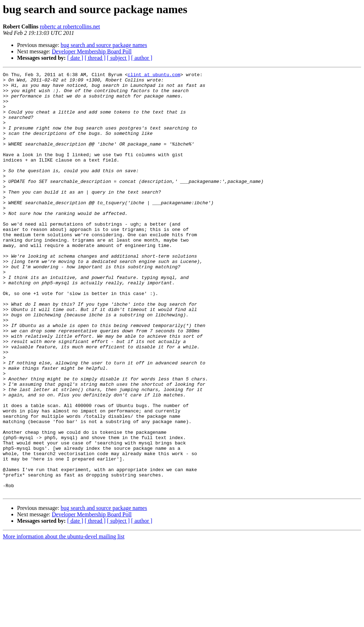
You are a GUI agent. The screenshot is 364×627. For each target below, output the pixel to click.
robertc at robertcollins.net (70, 27)
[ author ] (142, 58)
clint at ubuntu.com (154, 75)
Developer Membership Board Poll (92, 51)
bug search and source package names (104, 45)
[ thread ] (95, 58)
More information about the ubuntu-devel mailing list (64, 621)
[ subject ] (118, 58)
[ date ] (75, 58)
